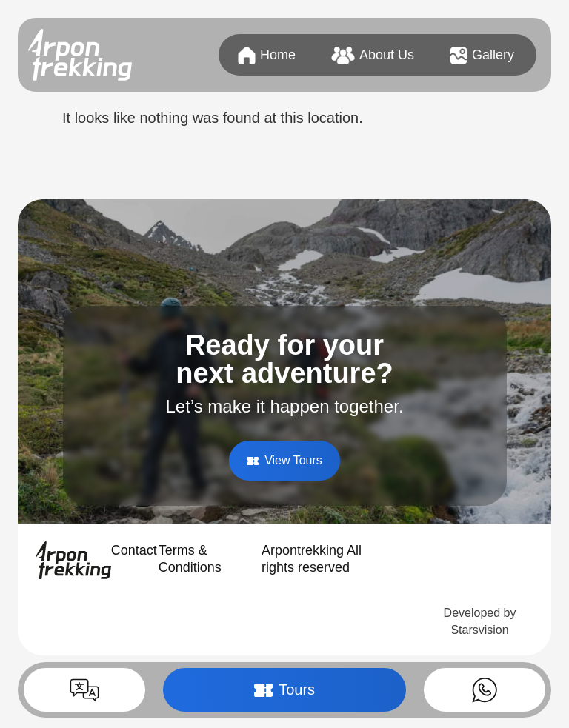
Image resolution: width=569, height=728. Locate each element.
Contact (134, 550)
